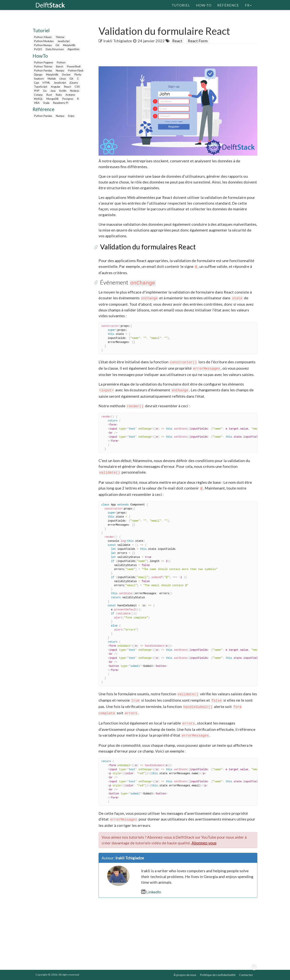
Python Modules (44, 41)
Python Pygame (43, 62)
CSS (77, 87)
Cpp (36, 83)
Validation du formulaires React (146, 247)
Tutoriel (181, 5)
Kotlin (63, 91)
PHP (37, 91)
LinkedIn (151, 892)
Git (57, 45)
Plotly (78, 74)
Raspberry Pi (61, 103)
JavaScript (64, 41)
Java (53, 91)
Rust (49, 95)
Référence (228, 5)
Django (38, 74)
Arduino (70, 95)
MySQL (38, 99)
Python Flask (76, 70)
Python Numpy (43, 45)
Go (45, 91)
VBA (37, 103)
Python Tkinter (43, 66)
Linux (63, 78)
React (68, 87)
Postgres (68, 99)
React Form (198, 41)
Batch (60, 66)
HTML (46, 83)
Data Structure (55, 49)
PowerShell (74, 66)
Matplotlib (69, 45)
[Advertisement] (15, 74)
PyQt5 (38, 49)
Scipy (71, 116)
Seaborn (39, 78)
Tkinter (60, 37)
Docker (66, 74)
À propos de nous (185, 975)
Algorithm (73, 49)
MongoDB (53, 99)
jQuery (74, 83)
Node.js (75, 91)
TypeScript (41, 87)
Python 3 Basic (43, 37)
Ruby (59, 95)
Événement (126, 282)
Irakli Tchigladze (118, 41)
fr (248, 5)
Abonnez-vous (204, 843)
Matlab (52, 78)
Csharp (38, 95)
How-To (204, 5)
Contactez (246, 975)
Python (61, 62)
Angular (56, 87)
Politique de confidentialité (218, 975)
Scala (46, 103)
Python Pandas (43, 70)
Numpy (60, 70)
